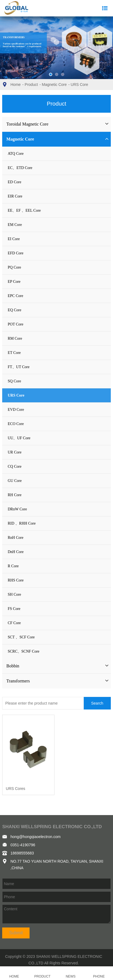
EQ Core (14, 310)
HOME (14, 973)
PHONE (99, 973)
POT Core (15, 324)
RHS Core (16, 580)
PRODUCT (42, 973)
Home (15, 85)
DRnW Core (17, 509)
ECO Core (16, 424)
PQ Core (14, 267)
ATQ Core (16, 154)
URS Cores (15, 789)
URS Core (79, 85)
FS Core (14, 609)
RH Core (15, 495)
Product (31, 85)
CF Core (14, 623)
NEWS (71, 973)
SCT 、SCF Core (21, 637)
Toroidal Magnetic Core (27, 124)
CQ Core (15, 466)
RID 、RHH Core (22, 523)
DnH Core (16, 552)
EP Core (14, 282)
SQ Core (14, 381)
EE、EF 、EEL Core (24, 210)
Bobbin (13, 666)
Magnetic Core (54, 85)
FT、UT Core (18, 367)
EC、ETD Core (20, 168)
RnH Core (15, 538)
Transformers (18, 681)
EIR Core (15, 196)
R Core (13, 566)
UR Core (15, 452)
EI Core (14, 239)
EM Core (15, 225)
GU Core (15, 481)
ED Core (14, 182)
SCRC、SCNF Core (24, 651)
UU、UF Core (19, 438)
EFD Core (15, 253)
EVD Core (16, 410)
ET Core (14, 353)
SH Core (14, 594)
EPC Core (15, 296)
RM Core (15, 338)
